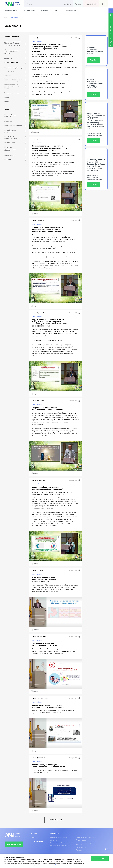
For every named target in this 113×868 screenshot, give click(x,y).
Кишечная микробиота (58, 843)
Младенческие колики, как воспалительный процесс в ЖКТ (45, 644)
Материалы (55, 834)
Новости (44, 11)
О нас (55, 11)
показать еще (56, 820)
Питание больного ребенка (59, 837)
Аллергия (54, 840)
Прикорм (79, 850)
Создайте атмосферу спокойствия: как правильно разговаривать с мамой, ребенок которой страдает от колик (48, 229)
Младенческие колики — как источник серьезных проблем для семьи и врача (48, 706)
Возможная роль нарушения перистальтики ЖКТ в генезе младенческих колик (44, 579)
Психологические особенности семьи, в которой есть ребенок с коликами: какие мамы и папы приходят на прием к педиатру (49, 48)
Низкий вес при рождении (59, 846)
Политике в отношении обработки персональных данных (58, 865)
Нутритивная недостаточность (86, 837)
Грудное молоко (81, 840)
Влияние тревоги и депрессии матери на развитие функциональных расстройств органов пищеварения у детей (49, 148)
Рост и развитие (81, 847)
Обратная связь (69, 11)
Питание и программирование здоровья (86, 844)
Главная (7, 17)
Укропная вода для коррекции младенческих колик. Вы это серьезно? (48, 766)
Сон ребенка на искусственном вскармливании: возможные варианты (48, 409)
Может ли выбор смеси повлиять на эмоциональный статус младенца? (47, 488)
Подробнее (94, 60)
